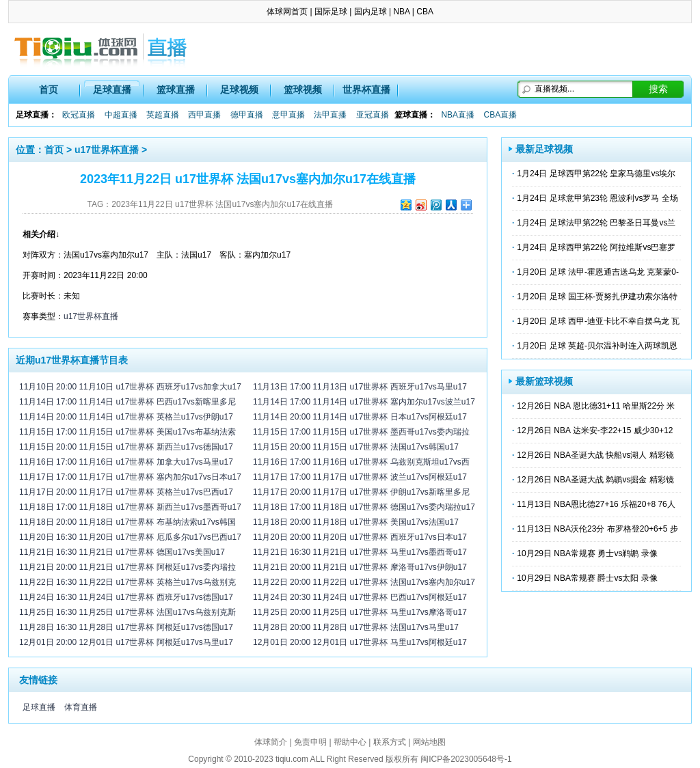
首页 (49, 90)
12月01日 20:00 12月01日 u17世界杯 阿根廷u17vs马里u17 (126, 642)
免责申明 (310, 742)
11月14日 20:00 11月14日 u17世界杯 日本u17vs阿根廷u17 (360, 417)
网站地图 (429, 742)
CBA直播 (500, 115)
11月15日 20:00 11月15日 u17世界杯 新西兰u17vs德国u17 (126, 447)
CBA (425, 12)
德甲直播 (247, 115)
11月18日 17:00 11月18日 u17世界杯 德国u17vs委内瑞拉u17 (364, 507)
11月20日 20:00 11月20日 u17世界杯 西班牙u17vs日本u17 (360, 537)
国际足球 (331, 12)
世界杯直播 (366, 90)
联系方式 (390, 742)
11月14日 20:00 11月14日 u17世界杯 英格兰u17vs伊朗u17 (126, 417)
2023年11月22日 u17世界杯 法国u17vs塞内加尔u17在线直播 (222, 204)
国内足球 (371, 12)
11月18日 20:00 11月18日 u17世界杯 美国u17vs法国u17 (356, 522)
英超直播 (163, 115)
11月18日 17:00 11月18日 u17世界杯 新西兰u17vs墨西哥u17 (130, 507)
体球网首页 (287, 12)
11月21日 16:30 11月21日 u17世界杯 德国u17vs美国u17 (122, 552)
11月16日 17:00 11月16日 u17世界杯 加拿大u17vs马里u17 (126, 462)
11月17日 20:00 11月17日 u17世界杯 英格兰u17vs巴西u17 (126, 492)
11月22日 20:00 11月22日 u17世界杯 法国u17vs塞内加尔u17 (364, 582)
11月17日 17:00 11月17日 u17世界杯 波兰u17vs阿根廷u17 (360, 477)
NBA (401, 12)
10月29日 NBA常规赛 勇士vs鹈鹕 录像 (587, 553)
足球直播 (112, 90)
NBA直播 (458, 115)
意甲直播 (288, 115)
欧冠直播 (79, 115)
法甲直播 (330, 115)
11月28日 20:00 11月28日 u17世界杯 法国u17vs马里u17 (356, 627)
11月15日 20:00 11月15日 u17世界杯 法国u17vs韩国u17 (356, 447)
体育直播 (81, 707)
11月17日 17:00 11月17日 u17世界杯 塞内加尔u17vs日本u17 (130, 477)
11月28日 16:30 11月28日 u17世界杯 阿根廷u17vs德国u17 (126, 627)
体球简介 (271, 742)
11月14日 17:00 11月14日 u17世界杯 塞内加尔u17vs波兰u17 (364, 402)
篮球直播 (176, 90)
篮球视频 (303, 90)
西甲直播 (204, 115)
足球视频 (239, 90)
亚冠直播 (373, 115)
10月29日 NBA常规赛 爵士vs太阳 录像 (587, 578)
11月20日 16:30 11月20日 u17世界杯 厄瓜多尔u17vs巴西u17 (130, 537)
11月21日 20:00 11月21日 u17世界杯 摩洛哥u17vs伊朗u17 (360, 567)
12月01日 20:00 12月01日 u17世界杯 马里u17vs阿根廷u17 (360, 642)
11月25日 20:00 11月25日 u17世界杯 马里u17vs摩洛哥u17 (360, 612)
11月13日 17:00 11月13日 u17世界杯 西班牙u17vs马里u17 (360, 387)
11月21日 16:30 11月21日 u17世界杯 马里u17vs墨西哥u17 (360, 552)
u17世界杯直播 (107, 150)
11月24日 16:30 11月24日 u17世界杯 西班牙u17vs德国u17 (126, 597)
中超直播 (121, 115)
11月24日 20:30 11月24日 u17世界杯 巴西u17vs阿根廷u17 (360, 597)
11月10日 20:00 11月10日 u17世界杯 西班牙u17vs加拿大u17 (130, 387)
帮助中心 (350, 742)
